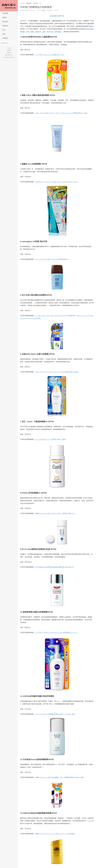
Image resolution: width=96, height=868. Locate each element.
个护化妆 (35, 3)
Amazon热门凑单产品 (57, 16)
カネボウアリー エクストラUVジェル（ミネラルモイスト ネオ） (57, 182)
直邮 (4, 34)
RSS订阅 (4, 43)
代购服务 (5, 38)
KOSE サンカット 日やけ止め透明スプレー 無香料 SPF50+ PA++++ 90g (59, 777)
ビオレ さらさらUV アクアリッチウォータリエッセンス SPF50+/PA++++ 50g (61, 113)
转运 (4, 30)
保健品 (4, 17)
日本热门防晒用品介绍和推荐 (36, 7)
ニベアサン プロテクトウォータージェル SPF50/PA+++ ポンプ (56, 633)
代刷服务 (9, 53)
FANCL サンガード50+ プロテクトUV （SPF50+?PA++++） (55, 513)
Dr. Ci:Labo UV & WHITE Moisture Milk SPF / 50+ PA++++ (55, 567)
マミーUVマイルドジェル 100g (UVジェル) (50, 55)
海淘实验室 (9, 6)
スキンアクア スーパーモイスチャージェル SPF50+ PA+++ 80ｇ (57, 372)
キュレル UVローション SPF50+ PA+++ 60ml (50, 439)
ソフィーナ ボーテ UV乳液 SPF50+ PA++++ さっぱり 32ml (55, 714)
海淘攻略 (5, 13)
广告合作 (9, 48)
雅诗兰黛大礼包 (9, 55)
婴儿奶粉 (5, 22)
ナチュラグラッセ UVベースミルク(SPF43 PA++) (52, 259)
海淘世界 (5, 26)
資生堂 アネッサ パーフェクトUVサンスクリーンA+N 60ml (55, 834)
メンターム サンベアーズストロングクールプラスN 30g (54, 316)
